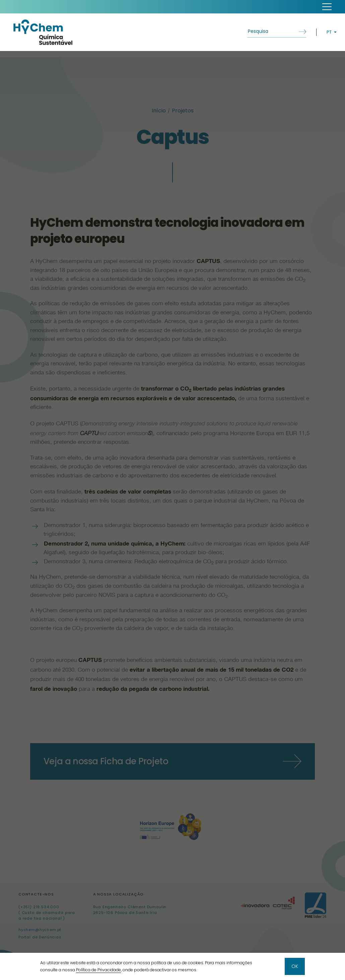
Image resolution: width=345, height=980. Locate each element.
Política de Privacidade (98, 970)
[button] (327, 7)
